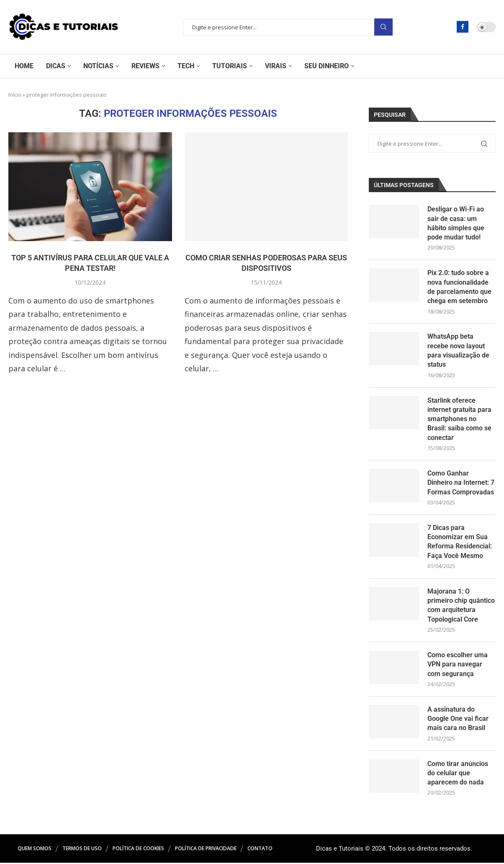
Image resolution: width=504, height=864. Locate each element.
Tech (186, 66)
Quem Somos (35, 850)
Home (24, 66)
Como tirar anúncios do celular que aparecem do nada (458, 774)
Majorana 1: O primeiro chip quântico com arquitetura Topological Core (461, 606)
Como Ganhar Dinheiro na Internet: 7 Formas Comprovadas (461, 483)
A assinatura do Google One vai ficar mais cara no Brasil (458, 720)
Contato (260, 850)
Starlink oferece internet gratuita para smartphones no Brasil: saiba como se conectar (459, 419)
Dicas (56, 66)
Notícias (98, 66)
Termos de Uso (82, 850)
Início (15, 95)
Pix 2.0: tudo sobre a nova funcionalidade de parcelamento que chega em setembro (459, 287)
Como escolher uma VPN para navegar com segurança (458, 665)
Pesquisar (383, 27)
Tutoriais (230, 66)
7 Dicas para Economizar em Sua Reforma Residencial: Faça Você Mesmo (460, 542)
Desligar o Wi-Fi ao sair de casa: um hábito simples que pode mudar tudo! (456, 223)
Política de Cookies (138, 850)
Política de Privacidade (206, 850)
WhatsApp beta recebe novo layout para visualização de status (458, 351)
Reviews (145, 66)
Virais (276, 66)
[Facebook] (463, 27)
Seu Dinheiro (327, 66)
